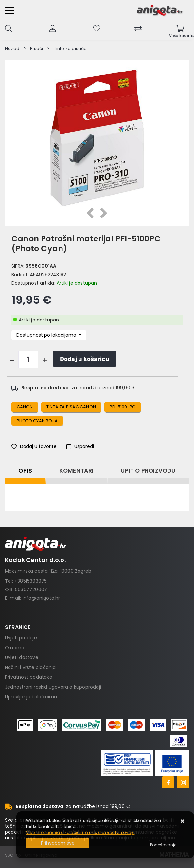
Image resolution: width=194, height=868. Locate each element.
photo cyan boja (37, 421)
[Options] (163, 845)
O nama (15, 648)
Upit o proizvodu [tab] (148, 471)
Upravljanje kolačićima (31, 697)
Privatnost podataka (29, 677)
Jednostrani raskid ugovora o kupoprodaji (53, 687)
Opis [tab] (25, 471)
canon (25, 407)
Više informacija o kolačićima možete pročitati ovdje (80, 832)
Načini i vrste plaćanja (30, 667)
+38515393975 (31, 581)
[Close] (58, 843)
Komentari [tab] (77, 471)
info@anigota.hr (41, 598)
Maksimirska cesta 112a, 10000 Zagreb (48, 571)
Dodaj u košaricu (85, 359)
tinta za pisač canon (71, 407)
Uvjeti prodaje (21, 638)
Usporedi (80, 446)
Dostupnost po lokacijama (47, 335)
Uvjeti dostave (22, 657)
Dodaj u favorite (34, 446)
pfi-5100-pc (123, 407)
